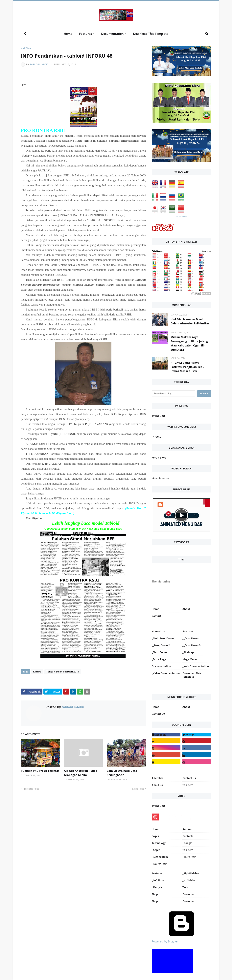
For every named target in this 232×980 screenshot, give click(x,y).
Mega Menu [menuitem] (190, 659)
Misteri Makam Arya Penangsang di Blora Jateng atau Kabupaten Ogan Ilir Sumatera (189, 343)
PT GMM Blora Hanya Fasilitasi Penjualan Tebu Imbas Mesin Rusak (187, 367)
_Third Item (189, 857)
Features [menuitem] (85, 34)
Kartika (26, 48)
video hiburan (160, 478)
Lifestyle (157, 887)
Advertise (158, 778)
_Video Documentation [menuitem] (166, 673)
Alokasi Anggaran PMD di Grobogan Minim (81, 773)
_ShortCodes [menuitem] (159, 652)
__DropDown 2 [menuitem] (161, 645)
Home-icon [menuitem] (158, 631)
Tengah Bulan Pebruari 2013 (63, 672)
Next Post (138, 789)
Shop (155, 894)
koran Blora (159, 458)
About (186, 609)
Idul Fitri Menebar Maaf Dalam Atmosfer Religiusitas (190, 321)
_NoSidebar (190, 880)
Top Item (188, 785)
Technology (159, 843)
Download (189, 894)
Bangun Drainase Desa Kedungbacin (122, 773)
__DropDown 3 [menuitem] (191, 645)
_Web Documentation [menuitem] (196, 666)
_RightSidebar (191, 873)
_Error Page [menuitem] (159, 659)
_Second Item (160, 857)
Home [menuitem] (68, 34)
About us (157, 785)
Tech (185, 887)
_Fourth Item (160, 864)
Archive (187, 829)
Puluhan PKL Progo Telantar (40, 771)
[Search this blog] (173, 394)
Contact (156, 616)
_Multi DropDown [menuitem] (163, 638)
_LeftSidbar (159, 880)
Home (155, 609)
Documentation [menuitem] (112, 34)
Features (157, 873)
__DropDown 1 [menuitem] (191, 638)
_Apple (156, 850)
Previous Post (31, 789)
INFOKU (157, 437)
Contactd (188, 836)
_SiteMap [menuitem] (188, 652)
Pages (155, 836)
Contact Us (158, 714)
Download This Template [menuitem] (151, 34)
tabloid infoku (40, 64)
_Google (187, 843)
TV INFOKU (158, 416)
